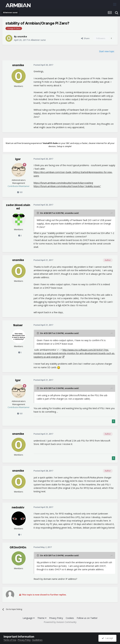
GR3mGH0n (18, 547)
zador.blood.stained (18, 207)
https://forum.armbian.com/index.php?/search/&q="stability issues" (67, 186)
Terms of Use (10, 640)
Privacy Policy (56, 618)
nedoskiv (18, 507)
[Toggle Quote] (38, 213)
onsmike (22, 36)
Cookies (70, 618)
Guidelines (37, 640)
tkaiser (18, 325)
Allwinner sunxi (38, 40)
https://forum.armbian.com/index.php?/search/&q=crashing (63, 183)
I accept (107, 638)
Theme (42, 618)
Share (85, 38)
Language (29, 618)
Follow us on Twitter (87, 618)
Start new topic (107, 51)
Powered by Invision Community (60, 622)
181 (20, 192)
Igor (18, 159)
